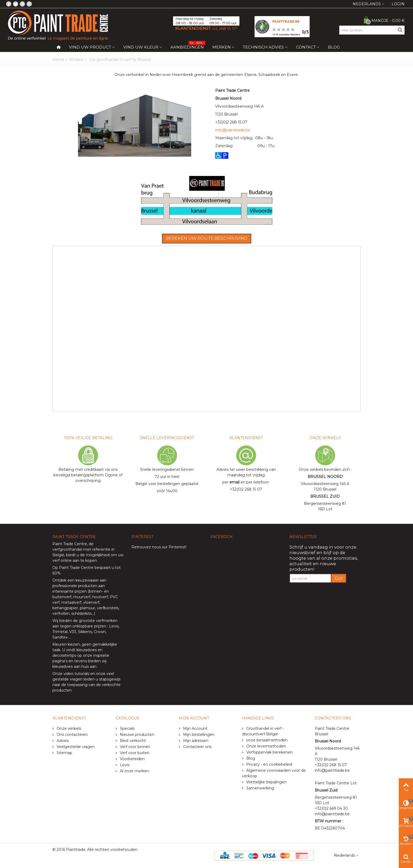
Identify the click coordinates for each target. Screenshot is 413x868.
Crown (100, 632)
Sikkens (85, 632)
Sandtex (60, 637)
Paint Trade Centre (70, 544)
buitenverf (62, 597)
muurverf (82, 597)
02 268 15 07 (225, 28)
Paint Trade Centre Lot (336, 783)
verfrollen (61, 613)
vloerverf (91, 602)
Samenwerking (260, 788)
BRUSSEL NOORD (325, 477)
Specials (127, 728)
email (234, 482)
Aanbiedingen (188, 46)
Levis (114, 626)
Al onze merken (134, 771)
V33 (73, 632)
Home (58, 60)
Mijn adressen (195, 741)
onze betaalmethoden (266, 740)
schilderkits (81, 613)
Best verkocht (132, 741)
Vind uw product (90, 47)
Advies (62, 741)
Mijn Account (195, 728)
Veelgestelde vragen (75, 747)
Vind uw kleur (141, 47)
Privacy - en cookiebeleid (269, 764)
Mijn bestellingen (198, 735)
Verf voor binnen (134, 747)
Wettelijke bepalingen (266, 782)
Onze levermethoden (266, 746)
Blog (334, 47)
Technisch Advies (263, 47)
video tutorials (76, 674)
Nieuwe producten (137, 735)
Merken (222, 47)
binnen (95, 591)
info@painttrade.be (233, 130)
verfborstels (108, 608)
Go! (339, 578)
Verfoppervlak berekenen (269, 752)
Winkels (76, 60)
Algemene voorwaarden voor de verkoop (274, 773)
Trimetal (60, 632)
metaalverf (71, 602)
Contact (306, 47)
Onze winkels (68, 728)
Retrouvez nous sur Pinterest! (159, 547)
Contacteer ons (197, 747)
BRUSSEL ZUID (325, 496)
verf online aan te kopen (75, 560)
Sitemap (64, 753)
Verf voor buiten (134, 753)
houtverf (100, 597)
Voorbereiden (132, 759)
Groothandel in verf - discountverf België (263, 731)
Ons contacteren (72, 735)
